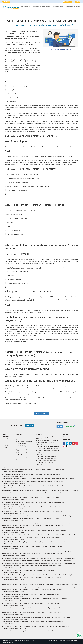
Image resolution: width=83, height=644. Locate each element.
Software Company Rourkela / (37, 486)
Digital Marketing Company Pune (66, 551)
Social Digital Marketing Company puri (65, 479)
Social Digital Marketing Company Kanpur (13, 521)
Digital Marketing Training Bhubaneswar (47, 449)
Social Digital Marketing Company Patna (68, 523)
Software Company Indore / (35, 585)
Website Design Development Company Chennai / (16, 546)
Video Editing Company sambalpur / (56, 481)
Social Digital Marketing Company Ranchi (13, 509)
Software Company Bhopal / (36, 594)
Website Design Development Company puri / (15, 479)
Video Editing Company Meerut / (51, 608)
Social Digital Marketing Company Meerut (13, 610)
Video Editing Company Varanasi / (54, 566)
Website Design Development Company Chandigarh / (17, 599)
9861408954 (6, 1)
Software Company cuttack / (36, 474)
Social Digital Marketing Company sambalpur (14, 483)
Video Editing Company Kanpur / (52, 518)
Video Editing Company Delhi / (49, 535)
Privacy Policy (26, 641)
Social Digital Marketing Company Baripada (13, 592)
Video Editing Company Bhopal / (51, 594)
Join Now (30, 426)
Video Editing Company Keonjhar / (54, 622)
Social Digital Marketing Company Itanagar (13, 579)
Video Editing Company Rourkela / (54, 486)
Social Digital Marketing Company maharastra (14, 532)
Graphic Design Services (23, 453)
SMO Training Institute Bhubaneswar (46, 461)
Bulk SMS (20, 459)
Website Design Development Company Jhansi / (15, 516)
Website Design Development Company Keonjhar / (16, 622)
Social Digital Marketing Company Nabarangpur (14, 628)
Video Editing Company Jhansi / (51, 516)
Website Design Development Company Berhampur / (16, 554)
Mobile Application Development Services (22, 446)
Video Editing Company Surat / (49, 582)
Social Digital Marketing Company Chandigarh (14, 601)
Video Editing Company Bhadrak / (53, 493)
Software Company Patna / (35, 523)
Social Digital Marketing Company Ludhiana (13, 615)
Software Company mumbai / (37, 537)
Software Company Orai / (34, 558)
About (5, 439)
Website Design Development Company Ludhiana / (16, 613)
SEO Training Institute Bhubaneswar (46, 459)
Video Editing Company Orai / (48, 558)
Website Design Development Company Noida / (15, 563)
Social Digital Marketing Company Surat (67, 582)
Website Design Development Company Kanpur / (16, 518)
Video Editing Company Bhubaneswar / (56, 470)
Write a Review (41, 414)
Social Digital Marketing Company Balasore (13, 500)
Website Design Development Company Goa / (15, 561)
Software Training (22, 457)
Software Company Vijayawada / (39, 631)
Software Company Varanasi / (37, 566)
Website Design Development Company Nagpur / (16, 570)
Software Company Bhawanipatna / (41, 617)
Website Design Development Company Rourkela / (16, 486)
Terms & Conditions (8, 642)
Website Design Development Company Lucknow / (16, 511)
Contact (6, 441)
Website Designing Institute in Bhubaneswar (45, 438)
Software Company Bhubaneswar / (37, 470)
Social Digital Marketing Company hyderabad (14, 504)
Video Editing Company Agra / (48, 587)
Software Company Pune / (34, 551)
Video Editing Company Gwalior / (52, 603)
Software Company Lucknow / (37, 511)
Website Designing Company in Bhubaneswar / (15, 470)
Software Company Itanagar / (37, 577)
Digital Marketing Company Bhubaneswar (13, 472)
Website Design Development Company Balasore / (16, 498)
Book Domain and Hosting (24, 455)
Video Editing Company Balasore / (54, 498)
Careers (6, 443)
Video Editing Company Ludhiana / (54, 613)
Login (78, 1)
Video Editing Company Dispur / (51, 575)
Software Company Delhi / (34, 535)
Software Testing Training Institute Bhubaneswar (46, 454)
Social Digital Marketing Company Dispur (69, 575)
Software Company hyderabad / (39, 502)
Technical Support (7, 641)
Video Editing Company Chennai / (53, 546)
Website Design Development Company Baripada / (16, 590)
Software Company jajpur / (35, 490)
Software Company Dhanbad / (37, 526)
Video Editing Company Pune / (49, 551)
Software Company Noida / (35, 563)
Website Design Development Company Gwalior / (16, 603)
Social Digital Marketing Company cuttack (13, 476)
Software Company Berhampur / (39, 554)
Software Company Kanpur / (36, 518)
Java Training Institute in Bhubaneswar (47, 456)
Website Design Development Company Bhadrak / (16, 493)
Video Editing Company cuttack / (52, 474)
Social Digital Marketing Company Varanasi (13, 568)
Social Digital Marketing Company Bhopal (13, 596)
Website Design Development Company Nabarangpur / (17, 626)
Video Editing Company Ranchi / (51, 507)
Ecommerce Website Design (24, 441)
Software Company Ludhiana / (38, 613)
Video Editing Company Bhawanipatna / (61, 617)
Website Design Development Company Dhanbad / (16, 526)
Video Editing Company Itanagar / (53, 577)
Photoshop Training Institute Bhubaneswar (48, 451)
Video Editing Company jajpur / (50, 490)
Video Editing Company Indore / (51, 585)
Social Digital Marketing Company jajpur (68, 490)
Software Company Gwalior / (36, 603)
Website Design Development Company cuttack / (15, 474)
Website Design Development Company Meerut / (15, 608)
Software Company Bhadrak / (37, 493)
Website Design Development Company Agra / (15, 587)
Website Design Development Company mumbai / (16, 537)
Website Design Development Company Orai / (15, 558)
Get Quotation (67, 1)
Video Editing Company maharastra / (57, 530)
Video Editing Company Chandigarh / (57, 599)
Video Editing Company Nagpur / (52, 570)
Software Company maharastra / (39, 530)
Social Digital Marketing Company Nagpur (13, 572)
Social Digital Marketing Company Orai (65, 558)
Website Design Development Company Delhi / (15, 535)
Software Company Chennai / (37, 546)
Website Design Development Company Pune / (15, 551)
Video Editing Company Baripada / (54, 590)
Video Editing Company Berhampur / (57, 554)
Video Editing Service (23, 439)
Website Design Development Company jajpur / (15, 490)
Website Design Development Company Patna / (15, 523)
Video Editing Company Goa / (48, 561)
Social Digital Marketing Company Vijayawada (14, 633)
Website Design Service (23, 437)
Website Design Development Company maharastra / (17, 530)
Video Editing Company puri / (47, 479)
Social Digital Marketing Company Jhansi (69, 516)
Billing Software (21, 443)
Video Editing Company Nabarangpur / (59, 626)
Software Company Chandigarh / (39, 599)
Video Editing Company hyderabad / (56, 502)
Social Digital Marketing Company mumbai (13, 539)
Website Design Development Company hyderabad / (16, 502)
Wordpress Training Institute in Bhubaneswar (45, 444)
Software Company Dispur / (35, 575)
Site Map (66, 437)
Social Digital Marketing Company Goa (65, 561)
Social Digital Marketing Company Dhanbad (13, 528)
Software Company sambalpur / (39, 481)
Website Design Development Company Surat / (15, 582)
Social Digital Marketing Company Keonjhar (13, 624)
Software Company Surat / (35, 582)
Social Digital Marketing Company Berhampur (14, 556)
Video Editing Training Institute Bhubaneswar (45, 464)
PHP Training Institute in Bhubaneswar (47, 441)
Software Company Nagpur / (36, 570)
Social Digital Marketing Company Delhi (67, 535)
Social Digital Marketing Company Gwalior (13, 605)
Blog (5, 447)
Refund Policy (17, 641)
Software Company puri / (33, 479)
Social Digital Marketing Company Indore (69, 585)
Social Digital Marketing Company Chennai (13, 549)
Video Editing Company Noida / (50, 563)
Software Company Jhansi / (35, 516)
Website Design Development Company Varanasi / (16, 566)
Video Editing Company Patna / (50, 523)
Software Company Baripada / (37, 590)
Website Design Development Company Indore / (15, 585)
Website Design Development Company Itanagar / (16, 577)
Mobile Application (46, 6)
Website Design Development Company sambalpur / (16, 481)
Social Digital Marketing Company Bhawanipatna (15, 619)
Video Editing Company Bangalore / (56, 542)
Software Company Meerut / (36, 608)
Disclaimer (34, 641)
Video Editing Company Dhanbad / (54, 526)
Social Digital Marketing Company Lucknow (13, 513)
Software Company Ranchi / (36, 507)
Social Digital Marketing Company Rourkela (13, 488)
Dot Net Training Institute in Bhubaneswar (48, 446)
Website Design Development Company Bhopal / (15, 594)
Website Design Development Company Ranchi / (15, 507)
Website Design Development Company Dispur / (15, 575)
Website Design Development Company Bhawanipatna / (17, 617)
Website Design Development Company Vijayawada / (17, 631)
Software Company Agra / (34, 587)
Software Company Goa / (34, 561)
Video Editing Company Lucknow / (54, 511)
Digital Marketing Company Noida (67, 563)
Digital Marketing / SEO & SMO (24, 450)
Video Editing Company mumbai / (53, 537)
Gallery (6, 445)
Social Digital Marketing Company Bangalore (14, 544)
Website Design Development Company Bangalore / (16, 542)
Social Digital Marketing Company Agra (66, 587)
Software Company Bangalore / (38, 542)
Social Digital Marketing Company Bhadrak (13, 495)
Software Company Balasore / (37, 498)
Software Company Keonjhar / (37, 622)
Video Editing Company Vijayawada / (57, 631)
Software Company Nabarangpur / (40, 626)
